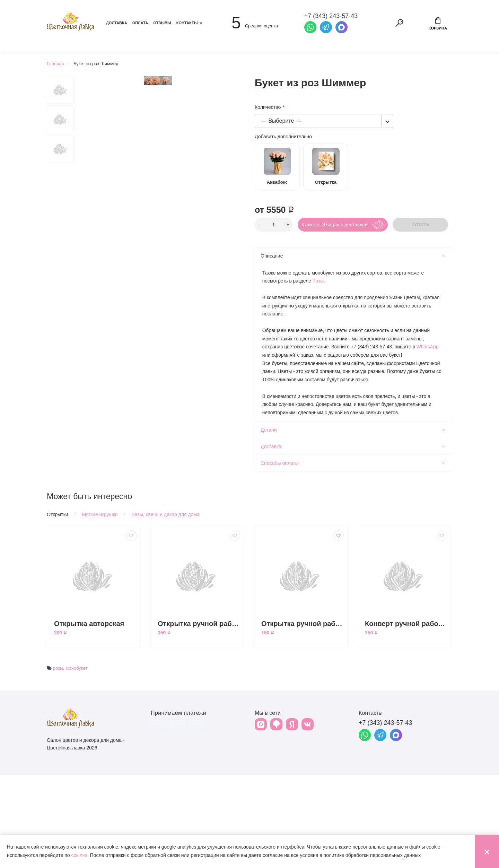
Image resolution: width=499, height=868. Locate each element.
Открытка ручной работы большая (199, 717)
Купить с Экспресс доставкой (335, 224)
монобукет (76, 761)
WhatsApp (430, 346)
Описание (353, 256)
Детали (353, 429)
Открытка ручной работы (303, 717)
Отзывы (162, 23)
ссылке (79, 855)
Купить (421, 225)
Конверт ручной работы (406, 717)
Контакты (187, 23)
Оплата (140, 23)
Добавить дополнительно (283, 137)
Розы (319, 280)
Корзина (438, 24)
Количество (268, 107)
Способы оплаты (353, 462)
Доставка (117, 23)
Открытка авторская (89, 717)
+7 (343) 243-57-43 (386, 816)
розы (58, 761)
